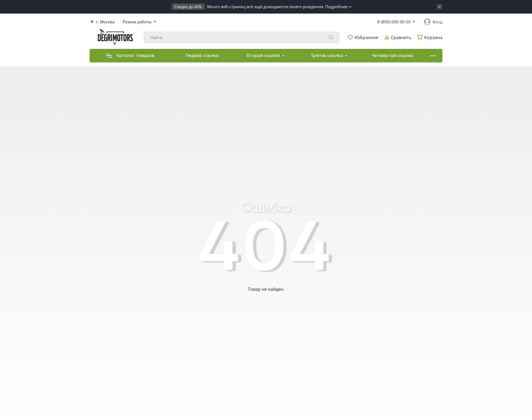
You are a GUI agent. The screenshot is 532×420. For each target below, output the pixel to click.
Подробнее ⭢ (338, 7)
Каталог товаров (130, 56)
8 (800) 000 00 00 (394, 22)
